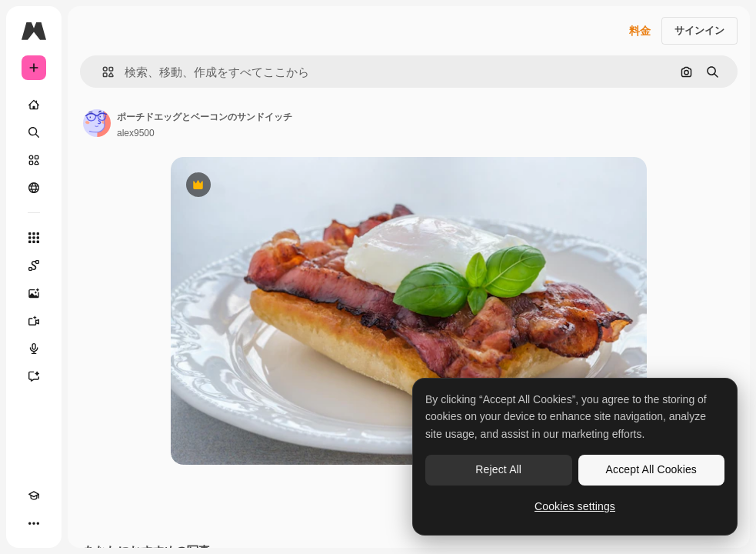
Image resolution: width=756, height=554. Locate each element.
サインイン (699, 30)
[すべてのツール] (34, 238)
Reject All (498, 469)
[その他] (34, 523)
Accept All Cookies (651, 469)
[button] (102, 72)
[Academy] (34, 496)
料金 (640, 31)
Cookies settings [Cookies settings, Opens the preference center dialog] (575, 506)
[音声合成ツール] (34, 349)
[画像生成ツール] (34, 293)
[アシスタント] (34, 376)
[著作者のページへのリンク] (97, 123)
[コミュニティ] (34, 188)
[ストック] (34, 160)
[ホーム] (34, 105)
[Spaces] (34, 265)
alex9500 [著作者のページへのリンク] (136, 133)
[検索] (34, 132)
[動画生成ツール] (34, 321)
